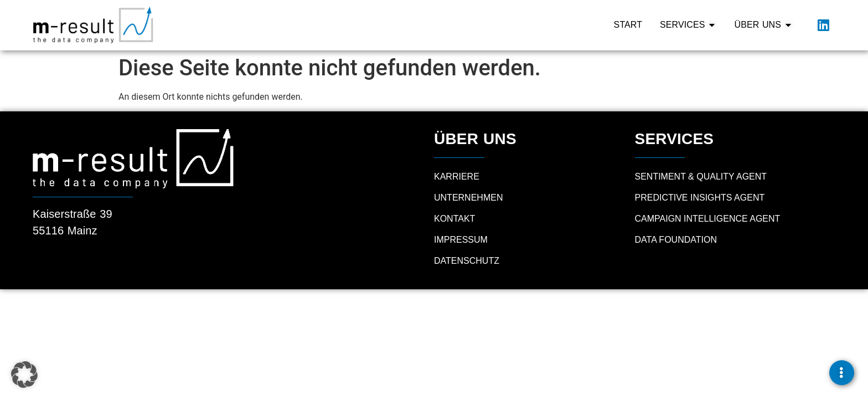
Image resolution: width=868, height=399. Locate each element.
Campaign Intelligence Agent (708, 219)
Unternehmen (468, 198)
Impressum (461, 240)
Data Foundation (676, 240)
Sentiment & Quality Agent (701, 177)
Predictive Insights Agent (700, 198)
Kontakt (454, 219)
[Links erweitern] (842, 373)
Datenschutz (467, 261)
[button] (24, 375)
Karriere (457, 177)
